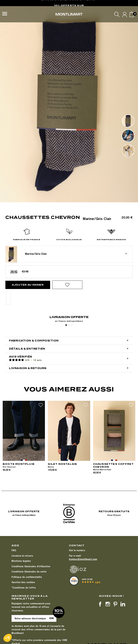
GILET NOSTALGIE (62, 464)
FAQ (14, 550)
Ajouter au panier (28, 285)
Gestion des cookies (23, 582)
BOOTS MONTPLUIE (19, 464)
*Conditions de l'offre (24, 588)
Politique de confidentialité (27, 577)
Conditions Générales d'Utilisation (31, 566)
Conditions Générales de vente (29, 572)
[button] (8, 638)
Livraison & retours (22, 556)
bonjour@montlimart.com (83, 559)
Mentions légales (21, 561)
